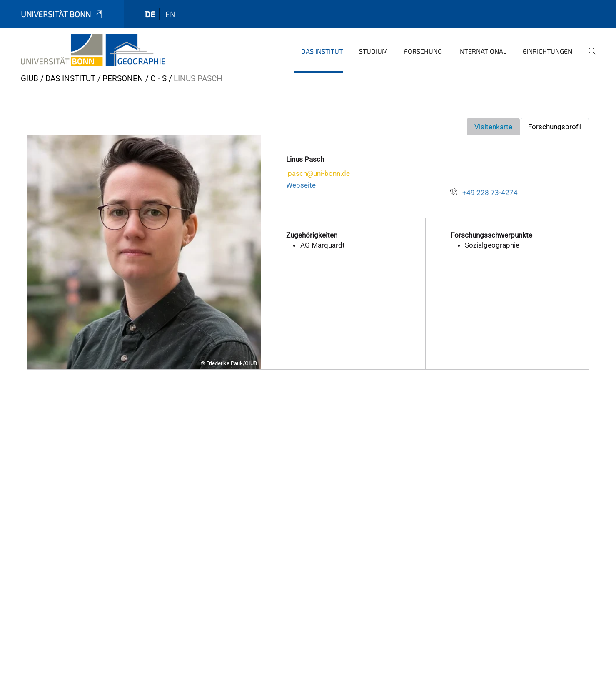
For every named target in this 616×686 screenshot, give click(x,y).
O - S (158, 79)
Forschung (423, 51)
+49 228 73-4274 (490, 193)
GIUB (30, 79)
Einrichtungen (547, 51)
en (170, 14)
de (150, 14)
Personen (123, 79)
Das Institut (322, 51)
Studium (373, 51)
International (482, 51)
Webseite (301, 185)
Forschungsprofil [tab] (555, 127)
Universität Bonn (62, 14)
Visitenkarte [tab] (493, 127)
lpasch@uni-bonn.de (318, 173)
